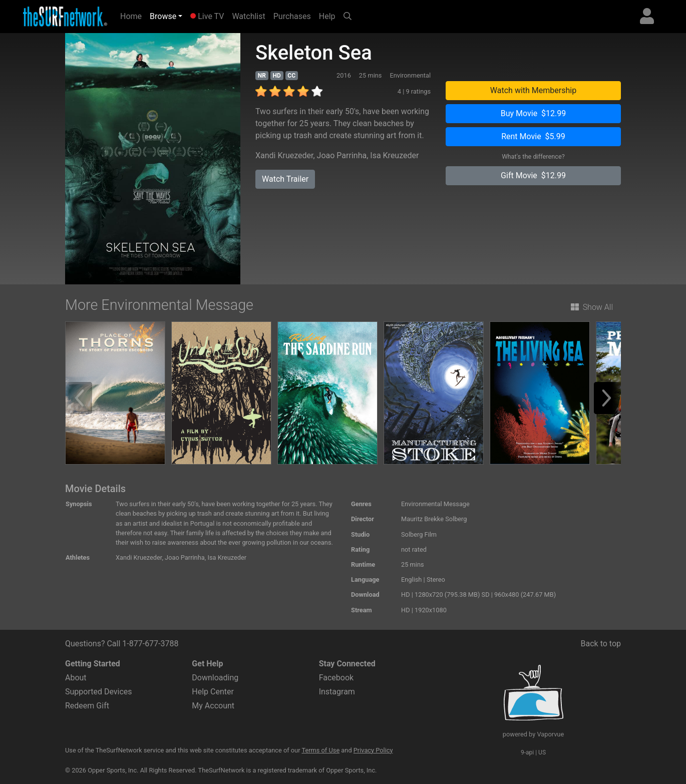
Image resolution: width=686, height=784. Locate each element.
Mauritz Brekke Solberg (434, 519)
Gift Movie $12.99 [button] (533, 175)
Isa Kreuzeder (394, 155)
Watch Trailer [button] (285, 179)
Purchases (292, 16)
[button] (610, 398)
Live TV (207, 16)
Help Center (213, 692)
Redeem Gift (87, 706)
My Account (213, 706)
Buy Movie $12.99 (534, 113)
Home (133, 16)
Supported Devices (99, 692)
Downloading (215, 678)
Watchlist (248, 16)
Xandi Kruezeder (284, 155)
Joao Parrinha (342, 155)
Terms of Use (320, 750)
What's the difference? (533, 156)
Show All (592, 307)
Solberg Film (419, 534)
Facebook (336, 678)
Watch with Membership (533, 90)
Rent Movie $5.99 (533, 136)
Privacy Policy (373, 750)
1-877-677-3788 (150, 644)
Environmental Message (435, 504)
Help (327, 16)
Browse (163, 16)
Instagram (337, 692)
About (76, 678)
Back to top (601, 644)
